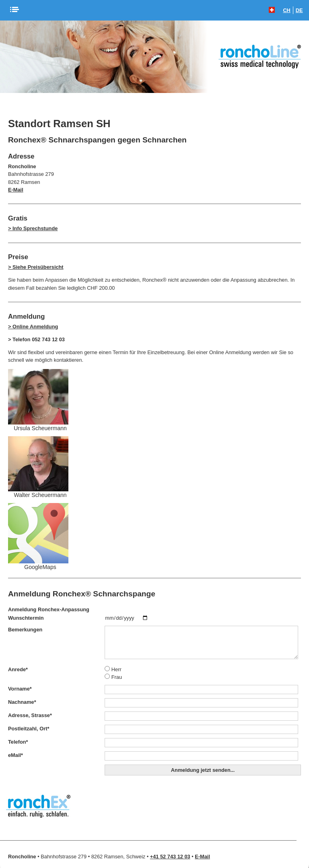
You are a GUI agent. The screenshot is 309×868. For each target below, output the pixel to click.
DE (299, 10)
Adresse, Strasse (30, 715)
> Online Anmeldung (33, 327)
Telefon (18, 742)
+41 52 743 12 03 (170, 857)
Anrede (18, 669)
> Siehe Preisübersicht (36, 267)
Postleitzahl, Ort (29, 729)
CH (286, 10)
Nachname (22, 702)
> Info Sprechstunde (33, 228)
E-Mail (16, 190)
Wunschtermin (26, 618)
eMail (15, 755)
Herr (113, 669)
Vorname (20, 689)
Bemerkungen (25, 630)
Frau (113, 677)
